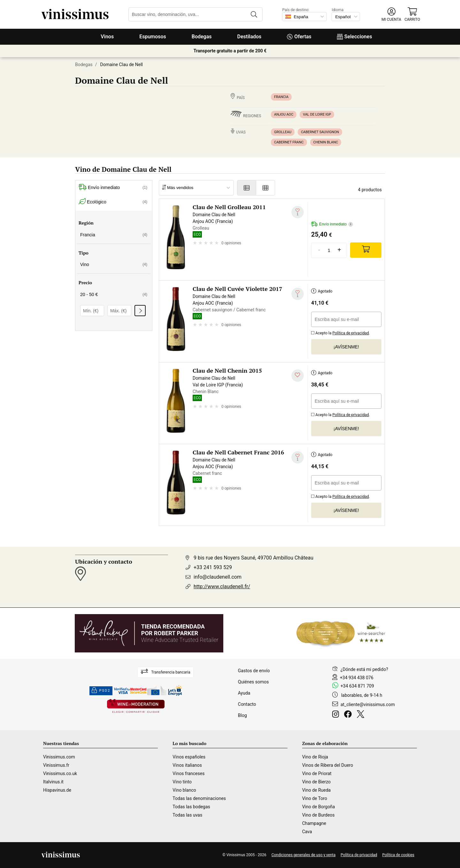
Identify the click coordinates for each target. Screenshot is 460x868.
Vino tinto (182, 782)
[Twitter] (362, 715)
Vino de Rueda (317, 790)
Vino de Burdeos (318, 815)
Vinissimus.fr (56, 765)
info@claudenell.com (218, 577)
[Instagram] (337, 715)
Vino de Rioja (315, 757)
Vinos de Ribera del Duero (328, 765)
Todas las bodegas (191, 807)
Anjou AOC (284, 114)
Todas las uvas (187, 815)
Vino (114, 264)
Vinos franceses (188, 773)
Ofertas (299, 37)
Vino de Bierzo (316, 782)
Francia (281, 97)
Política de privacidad (351, 333)
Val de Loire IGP (317, 114)
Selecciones (355, 37)
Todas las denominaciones (199, 798)
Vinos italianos (187, 765)
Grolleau (283, 132)
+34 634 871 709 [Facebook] (357, 686)
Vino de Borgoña (319, 807)
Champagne (314, 823)
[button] (391, 15)
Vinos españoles (189, 757)
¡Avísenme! (346, 347)
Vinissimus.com (59, 757)
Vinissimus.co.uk (60, 773)
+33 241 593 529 (213, 567)
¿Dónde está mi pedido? (364, 669)
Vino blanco (184, 790)
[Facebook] (349, 715)
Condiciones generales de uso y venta (304, 855)
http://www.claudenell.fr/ (222, 586)
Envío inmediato (113, 188)
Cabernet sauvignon (320, 132)
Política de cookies (399, 855)
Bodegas (202, 37)
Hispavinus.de (57, 790)
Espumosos (153, 37)
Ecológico (113, 202)
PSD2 (101, 691)
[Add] (366, 250)
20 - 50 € (114, 294)
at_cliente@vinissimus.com (368, 704)
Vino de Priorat (317, 773)
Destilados (249, 37)
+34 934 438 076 (357, 678)
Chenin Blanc (326, 142)
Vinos (107, 37)
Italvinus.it (53, 782)
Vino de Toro (315, 798)
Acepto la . (341, 332)
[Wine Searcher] (341, 633)
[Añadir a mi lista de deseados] (298, 212)
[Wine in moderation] (136, 707)
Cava (307, 832)
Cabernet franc (289, 142)
